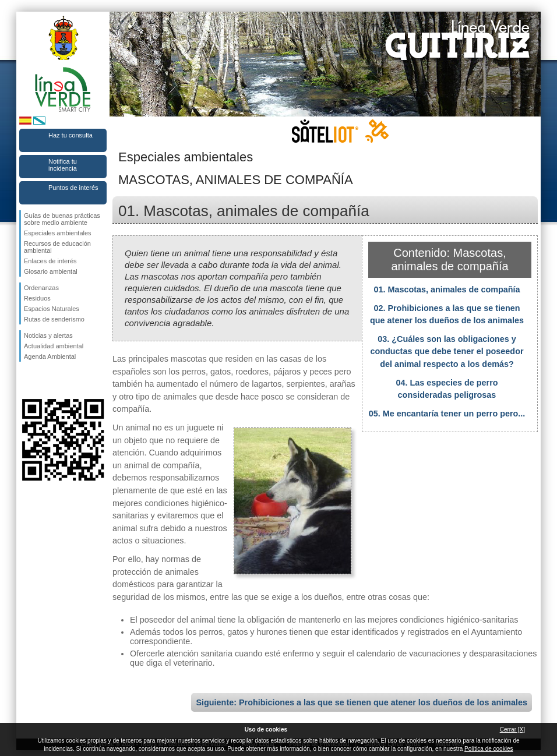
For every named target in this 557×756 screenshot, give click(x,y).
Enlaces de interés (50, 261)
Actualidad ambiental (54, 346)
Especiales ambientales (58, 233)
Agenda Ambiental (50, 356)
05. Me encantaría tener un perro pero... (447, 414)
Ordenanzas (41, 288)
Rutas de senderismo (54, 319)
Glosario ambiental (51, 271)
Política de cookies (489, 749)
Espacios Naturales (52, 309)
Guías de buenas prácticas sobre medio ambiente (62, 219)
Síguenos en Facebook (26, 380)
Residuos (37, 298)
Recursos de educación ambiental (57, 247)
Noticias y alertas (48, 335)
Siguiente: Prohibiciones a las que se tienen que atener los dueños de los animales (362, 702)
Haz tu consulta (70, 135)
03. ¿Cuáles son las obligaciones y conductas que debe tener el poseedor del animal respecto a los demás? (447, 351)
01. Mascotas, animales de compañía (447, 289)
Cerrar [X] (512, 729)
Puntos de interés (73, 188)
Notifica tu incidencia (63, 165)
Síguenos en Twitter (45, 380)
